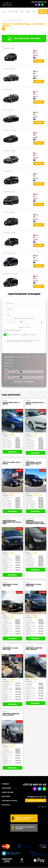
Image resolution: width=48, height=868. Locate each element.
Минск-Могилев (30, 445)
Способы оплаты (28, 12)
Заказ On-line (17, 12)
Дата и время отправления (24, 318)
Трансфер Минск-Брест (8, 561)
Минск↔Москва (7, 448)
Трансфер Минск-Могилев (8, 566)
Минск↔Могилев (7, 443)
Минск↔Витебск (7, 445)
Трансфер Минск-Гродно (8, 570)
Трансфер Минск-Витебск (8, 568)
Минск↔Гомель (7, 442)
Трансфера (11, 12)
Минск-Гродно (30, 448)
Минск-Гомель (30, 443)
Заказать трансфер (24, 382)
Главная (5, 12)
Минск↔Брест (7, 441)
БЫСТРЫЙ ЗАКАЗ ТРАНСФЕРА (24, 39)
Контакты (34, 12)
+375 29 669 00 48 (39, 2)
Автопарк (22, 12)
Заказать (12, 452)
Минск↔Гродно (7, 446)
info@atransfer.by (7, 5)
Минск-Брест (29, 442)
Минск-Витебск (30, 446)
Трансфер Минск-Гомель (8, 563)
